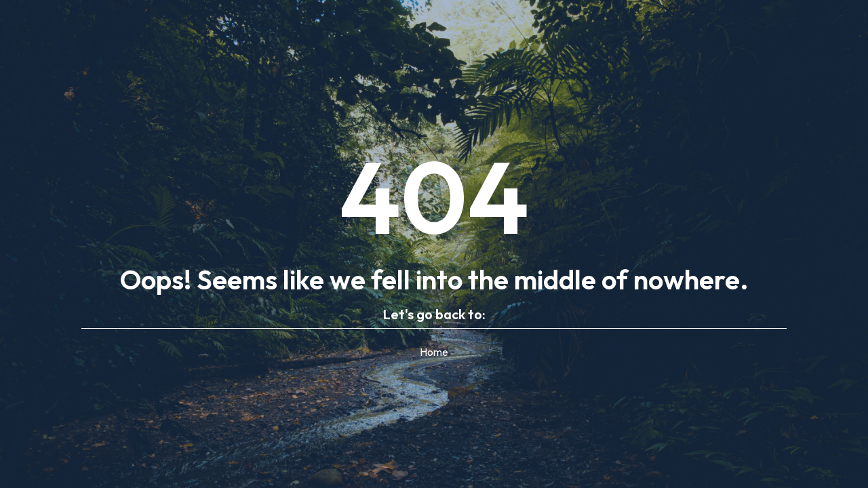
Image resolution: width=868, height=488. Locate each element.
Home (434, 352)
